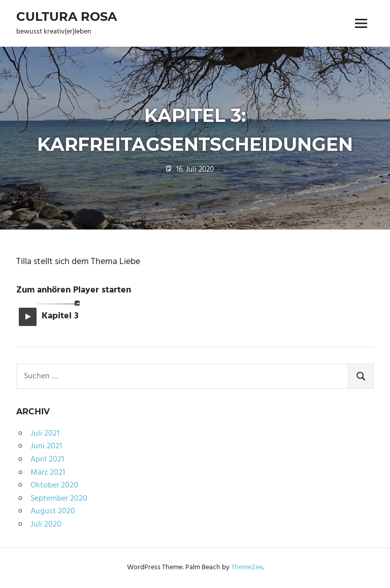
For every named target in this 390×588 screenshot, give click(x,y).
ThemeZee (247, 567)
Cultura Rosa (67, 17)
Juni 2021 (46, 446)
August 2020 (53, 511)
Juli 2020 (46, 525)
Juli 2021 (45, 434)
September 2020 (59, 499)
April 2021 (47, 460)
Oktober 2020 (54, 485)
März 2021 (48, 473)
